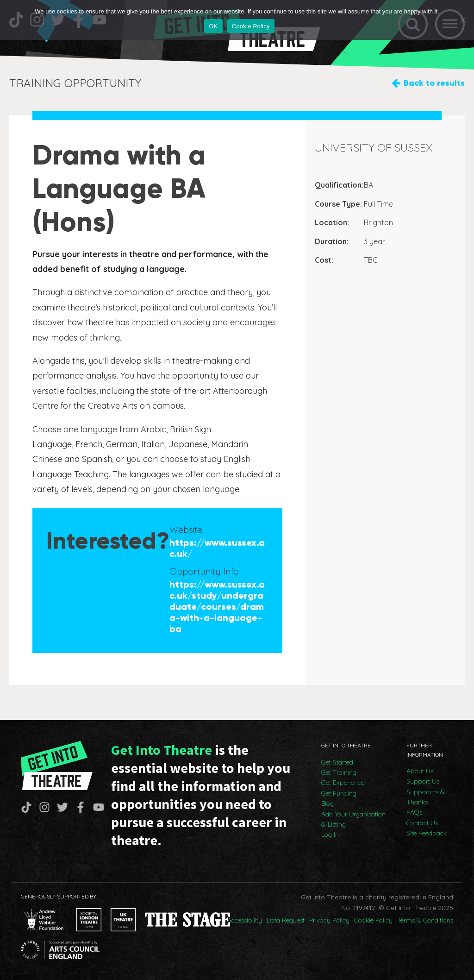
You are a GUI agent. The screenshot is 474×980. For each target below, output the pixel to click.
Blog (327, 803)
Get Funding (339, 793)
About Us (420, 771)
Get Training (339, 772)
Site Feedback (427, 833)
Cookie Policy (373, 920)
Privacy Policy (329, 920)
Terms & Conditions (425, 920)
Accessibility (245, 920)
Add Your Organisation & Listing (353, 819)
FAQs (414, 812)
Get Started (337, 762)
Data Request (286, 920)
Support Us (423, 781)
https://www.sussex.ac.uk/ (217, 548)
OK (213, 26)
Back (434, 83)
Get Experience (343, 783)
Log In (330, 835)
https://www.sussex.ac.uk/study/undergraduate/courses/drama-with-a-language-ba (217, 607)
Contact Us (422, 823)
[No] (462, 20)
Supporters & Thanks (426, 797)
